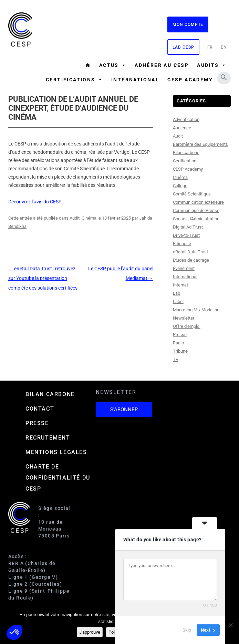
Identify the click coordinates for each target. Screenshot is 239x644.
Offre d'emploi (187, 326)
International (135, 80)
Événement (184, 268)
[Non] (230, 625)
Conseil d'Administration (196, 219)
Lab (176, 293)
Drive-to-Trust (186, 235)
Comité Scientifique (192, 194)
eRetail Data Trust (190, 252)
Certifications (74, 80)
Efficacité (182, 244)
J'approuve (90, 632)
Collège (180, 186)
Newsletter (184, 318)
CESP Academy (188, 169)
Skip (187, 630)
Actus (113, 65)
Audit (75, 218)
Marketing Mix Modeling (196, 310)
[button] (224, 77)
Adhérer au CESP (162, 65)
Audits (212, 65)
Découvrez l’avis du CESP (35, 202)
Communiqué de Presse (196, 210)
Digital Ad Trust (188, 227)
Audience (182, 128)
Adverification (186, 119)
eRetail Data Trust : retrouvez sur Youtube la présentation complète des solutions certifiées (43, 278)
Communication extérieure (198, 202)
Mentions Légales (56, 452)
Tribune (180, 351)
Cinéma (89, 218)
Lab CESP (183, 47)
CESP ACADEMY (190, 80)
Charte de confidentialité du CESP (58, 478)
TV (176, 359)
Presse (180, 335)
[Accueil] (88, 65)
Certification (185, 161)
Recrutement (48, 438)
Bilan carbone (186, 153)
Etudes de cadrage (191, 260)
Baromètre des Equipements (200, 144)
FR (210, 47)
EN (224, 47)
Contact (40, 409)
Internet (180, 285)
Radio (178, 343)
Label (178, 301)
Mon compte (188, 24)
